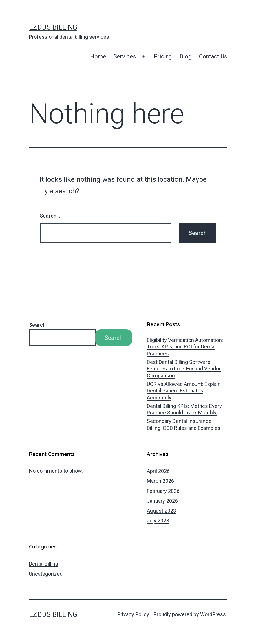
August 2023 (161, 511)
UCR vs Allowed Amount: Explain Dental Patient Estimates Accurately (184, 391)
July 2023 (158, 521)
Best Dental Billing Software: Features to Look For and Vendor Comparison (184, 369)
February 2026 (163, 491)
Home (98, 56)
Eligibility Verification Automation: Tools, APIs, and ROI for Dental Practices (185, 347)
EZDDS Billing (53, 27)
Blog (185, 56)
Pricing (163, 56)
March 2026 (160, 481)
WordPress (213, 614)
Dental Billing (44, 564)
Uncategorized (46, 574)
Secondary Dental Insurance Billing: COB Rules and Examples (184, 424)
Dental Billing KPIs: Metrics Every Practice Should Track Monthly (184, 409)
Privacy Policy (133, 614)
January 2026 (162, 501)
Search (37, 325)
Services (125, 56)
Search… (50, 216)
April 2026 (158, 471)
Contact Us (213, 56)
